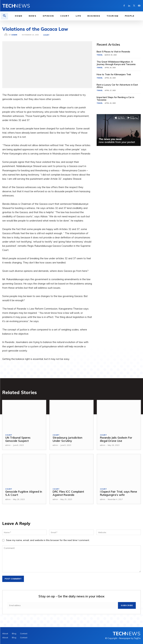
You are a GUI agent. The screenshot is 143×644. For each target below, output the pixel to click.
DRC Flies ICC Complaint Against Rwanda (68, 493)
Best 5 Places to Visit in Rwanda (113, 52)
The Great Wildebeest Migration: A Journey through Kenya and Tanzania (116, 63)
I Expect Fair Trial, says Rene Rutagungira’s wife (119, 493)
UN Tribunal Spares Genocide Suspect (18, 439)
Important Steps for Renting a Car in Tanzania (115, 98)
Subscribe (127, 605)
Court (46, 35)
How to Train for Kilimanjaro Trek (114, 74)
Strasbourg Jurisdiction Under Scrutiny (67, 439)
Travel (100, 55)
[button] (4, 16)
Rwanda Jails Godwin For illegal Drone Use (116, 439)
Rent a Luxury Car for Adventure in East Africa (117, 86)
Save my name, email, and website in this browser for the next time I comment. (48, 540)
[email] (63, 605)
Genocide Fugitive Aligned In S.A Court (24, 493)
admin (14, 35)
